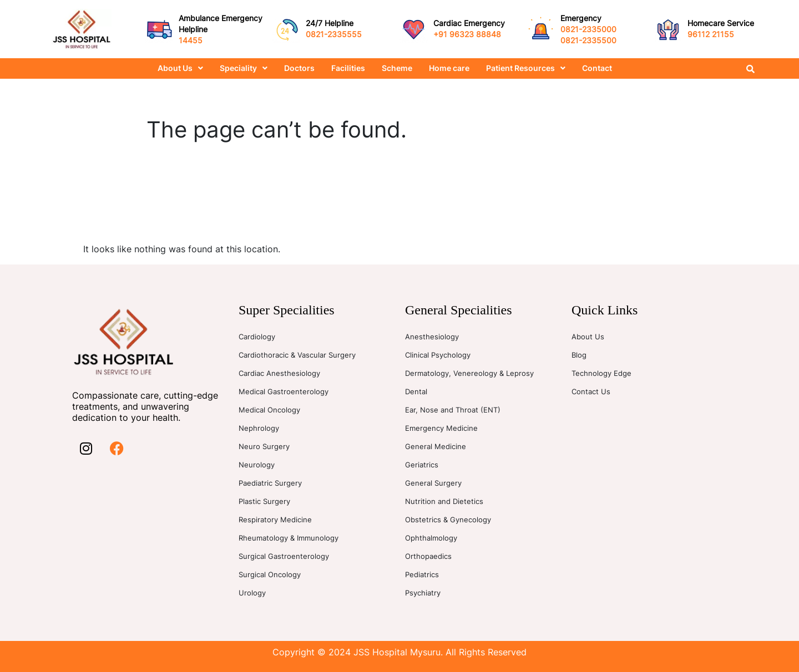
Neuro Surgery (264, 446)
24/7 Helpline (330, 23)
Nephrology (259, 428)
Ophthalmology (431, 538)
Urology (252, 593)
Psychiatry (423, 593)
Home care (449, 68)
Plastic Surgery (264, 501)
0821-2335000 (588, 29)
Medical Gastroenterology (284, 391)
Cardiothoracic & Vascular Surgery (297, 355)
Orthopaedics (428, 556)
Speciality (244, 68)
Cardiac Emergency (469, 23)
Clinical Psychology (438, 355)
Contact (597, 68)
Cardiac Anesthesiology (279, 373)
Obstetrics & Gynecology (448, 520)
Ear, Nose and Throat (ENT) (453, 410)
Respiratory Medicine (275, 520)
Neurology (257, 465)
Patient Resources (526, 68)
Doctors (299, 68)
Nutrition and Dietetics (444, 501)
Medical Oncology (269, 410)
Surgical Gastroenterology (284, 556)
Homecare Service (721, 23)
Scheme (397, 68)
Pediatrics (422, 574)
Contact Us (591, 391)
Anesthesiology (432, 337)
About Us (180, 68)
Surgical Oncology (270, 574)
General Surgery (433, 483)
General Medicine (436, 446)
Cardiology (257, 337)
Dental (416, 391)
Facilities (348, 68)
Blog (579, 355)
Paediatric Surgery (270, 483)
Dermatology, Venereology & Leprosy (469, 373)
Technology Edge (601, 373)
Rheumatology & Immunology (289, 538)
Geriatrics (422, 465)
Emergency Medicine (441, 428)
